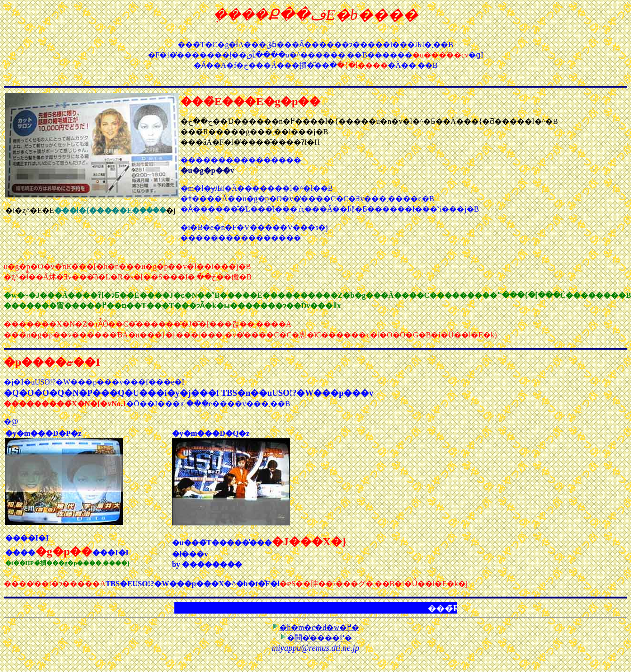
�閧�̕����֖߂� (316, 638)
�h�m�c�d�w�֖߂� (315, 627)
